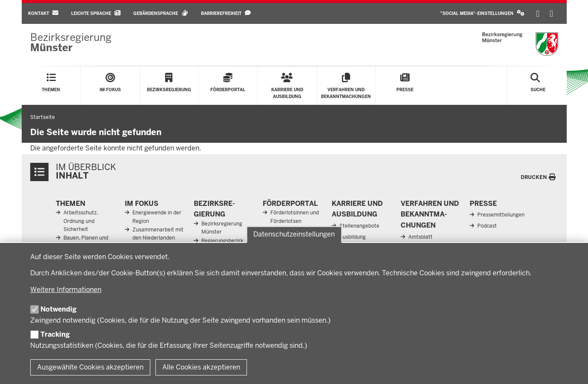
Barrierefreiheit (226, 13)
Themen (70, 204)
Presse (483, 204)
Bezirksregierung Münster (222, 228)
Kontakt (43, 13)
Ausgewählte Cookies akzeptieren (90, 367)
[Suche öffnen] (538, 86)
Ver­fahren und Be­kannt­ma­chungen (430, 214)
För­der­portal (290, 204)
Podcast (487, 226)
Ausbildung (353, 237)
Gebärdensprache (161, 13)
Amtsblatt (420, 237)
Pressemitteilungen (501, 215)
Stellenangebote (359, 226)
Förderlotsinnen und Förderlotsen (295, 217)
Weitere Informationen (66, 290)
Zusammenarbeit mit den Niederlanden (158, 234)
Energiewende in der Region (157, 217)
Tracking (55, 334)
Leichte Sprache (96, 13)
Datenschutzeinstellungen (294, 235)
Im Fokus (142, 204)
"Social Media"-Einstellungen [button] (482, 13)
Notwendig (59, 309)
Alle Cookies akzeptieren (201, 367)
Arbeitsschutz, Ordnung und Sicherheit (81, 221)
